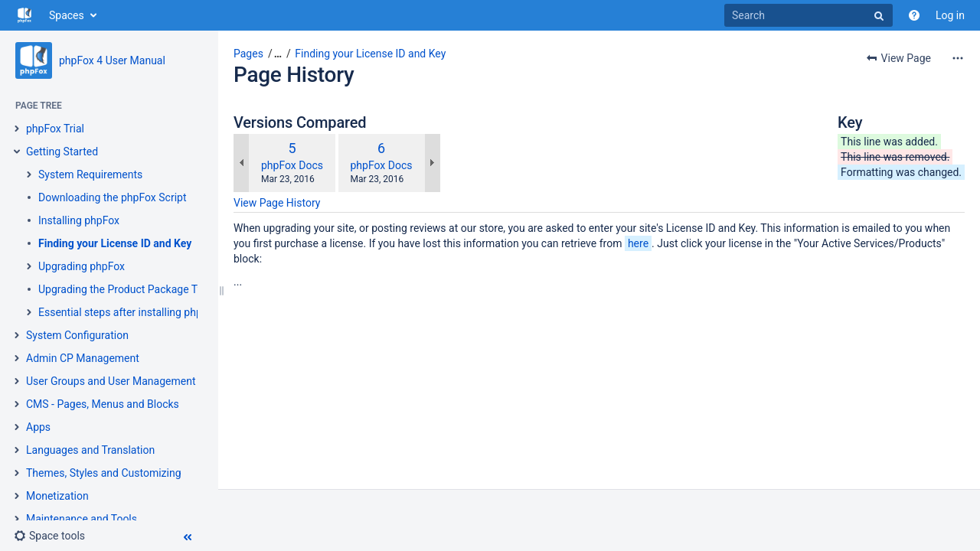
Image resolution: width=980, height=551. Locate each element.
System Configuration (77, 335)
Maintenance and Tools (82, 519)
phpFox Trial (55, 129)
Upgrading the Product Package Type (126, 289)
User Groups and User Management (111, 381)
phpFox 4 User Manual (112, 60)
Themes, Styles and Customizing (104, 473)
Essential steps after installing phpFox (129, 312)
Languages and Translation (90, 450)
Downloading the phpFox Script (113, 197)
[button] (49, 536)
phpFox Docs (292, 165)
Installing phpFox (79, 220)
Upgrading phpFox (82, 266)
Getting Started (62, 152)
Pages (248, 54)
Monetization (57, 496)
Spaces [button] (67, 15)
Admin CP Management (83, 358)
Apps (38, 427)
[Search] (808, 15)
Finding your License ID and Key (115, 243)
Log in (950, 15)
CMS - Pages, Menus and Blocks (103, 404)
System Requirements (90, 174)
